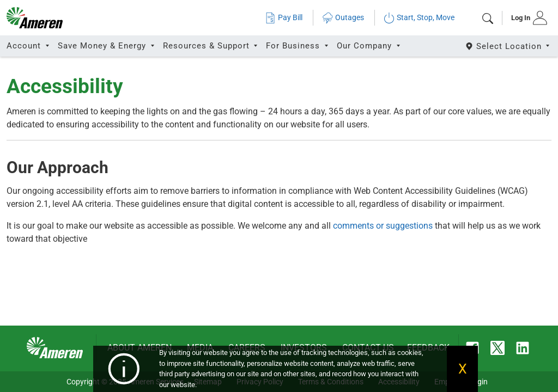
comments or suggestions (383, 226)
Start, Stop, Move (419, 18)
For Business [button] (294, 46)
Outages (343, 18)
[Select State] (508, 46)
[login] (526, 18)
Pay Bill (284, 18)
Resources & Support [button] (208, 46)
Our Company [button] (366, 46)
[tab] (526, 18)
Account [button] (25, 46)
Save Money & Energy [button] (103, 46)
